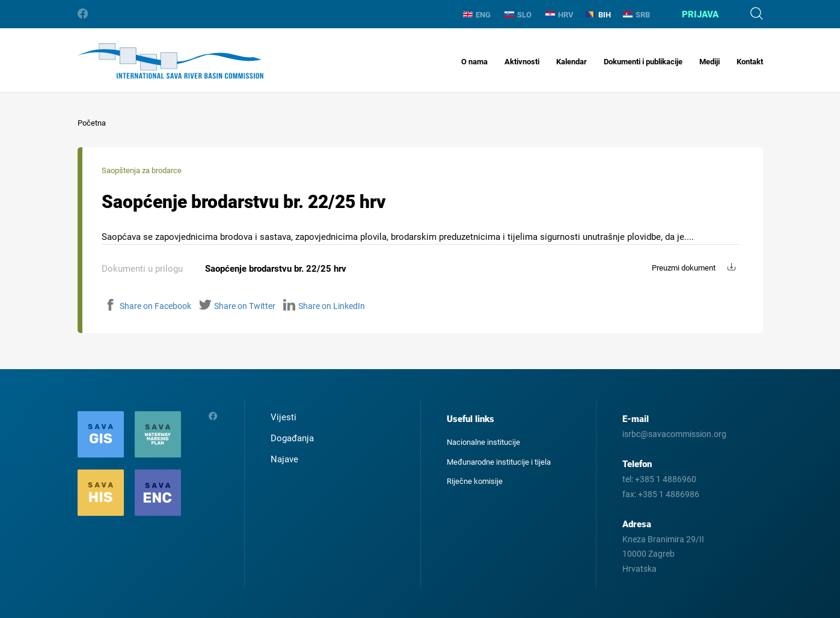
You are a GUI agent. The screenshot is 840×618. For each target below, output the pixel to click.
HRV (559, 15)
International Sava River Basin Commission (170, 61)
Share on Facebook (148, 306)
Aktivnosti (522, 62)
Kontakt (750, 62)
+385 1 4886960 (666, 479)
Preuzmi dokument (684, 268)
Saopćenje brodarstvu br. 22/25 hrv (276, 269)
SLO (518, 15)
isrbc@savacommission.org (674, 434)
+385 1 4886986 (669, 494)
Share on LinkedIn (324, 306)
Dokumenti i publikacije (643, 62)
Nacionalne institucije (483, 442)
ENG (477, 15)
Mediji (710, 62)
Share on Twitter (237, 306)
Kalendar (572, 62)
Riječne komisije (475, 481)
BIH (598, 15)
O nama (474, 62)
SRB (636, 15)
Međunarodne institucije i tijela (499, 462)
